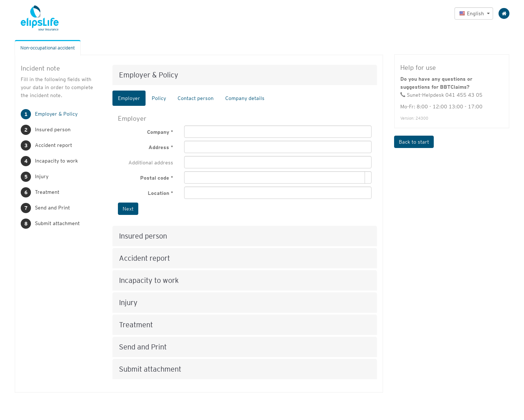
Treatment (47, 192)
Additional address (151, 163)
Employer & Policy (56, 114)
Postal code (155, 178)
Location (158, 193)
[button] (474, 13)
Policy (159, 98)
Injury (42, 176)
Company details (245, 98)
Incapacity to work (56, 161)
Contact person (196, 98)
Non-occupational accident (48, 48)
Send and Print (52, 208)
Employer (129, 98)
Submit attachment (57, 223)
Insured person (53, 129)
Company (158, 132)
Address (159, 147)
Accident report (53, 145)
